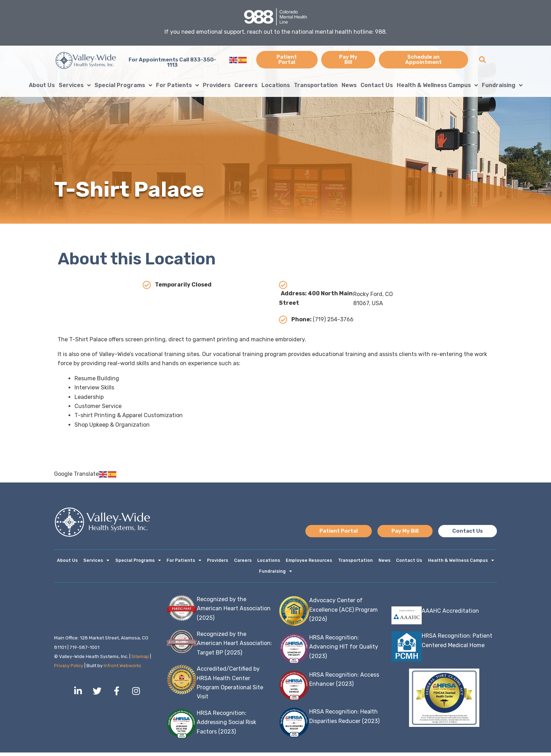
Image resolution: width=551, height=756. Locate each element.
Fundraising (502, 85)
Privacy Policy (69, 669)
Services (75, 85)
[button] (482, 60)
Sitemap (140, 660)
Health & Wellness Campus (437, 85)
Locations (276, 85)
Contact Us (377, 85)
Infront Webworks (124, 669)
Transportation (316, 85)
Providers (217, 85)
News (349, 85)
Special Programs (123, 85)
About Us (42, 85)
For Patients (177, 85)
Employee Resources (309, 561)
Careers (246, 85)
